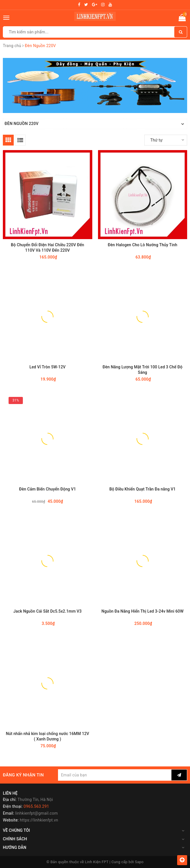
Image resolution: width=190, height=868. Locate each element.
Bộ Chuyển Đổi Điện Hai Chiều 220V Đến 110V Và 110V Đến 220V (48, 248)
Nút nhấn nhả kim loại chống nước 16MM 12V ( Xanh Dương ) (47, 736)
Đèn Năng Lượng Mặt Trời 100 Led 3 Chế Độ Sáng (143, 370)
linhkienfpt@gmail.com (36, 813)
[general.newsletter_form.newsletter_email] (115, 775)
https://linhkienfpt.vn (39, 820)
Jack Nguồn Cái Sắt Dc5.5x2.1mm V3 (48, 611)
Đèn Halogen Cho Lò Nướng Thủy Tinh (142, 245)
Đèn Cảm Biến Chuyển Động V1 (48, 489)
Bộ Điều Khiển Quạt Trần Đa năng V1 (143, 489)
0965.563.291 (36, 806)
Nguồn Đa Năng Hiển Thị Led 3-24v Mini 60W (142, 611)
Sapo (139, 862)
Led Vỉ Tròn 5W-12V (47, 367)
